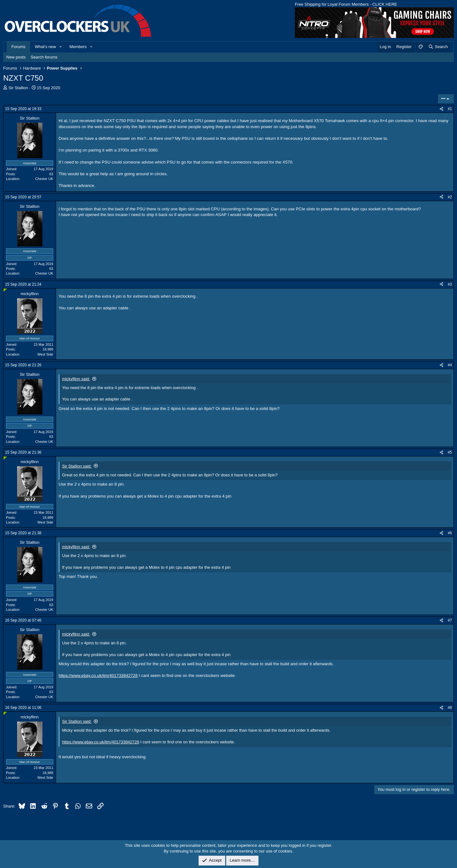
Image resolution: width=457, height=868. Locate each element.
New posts (16, 57)
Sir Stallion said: (77, 466)
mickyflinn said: (76, 379)
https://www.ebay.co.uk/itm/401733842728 (98, 676)
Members (78, 47)
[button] (61, 47)
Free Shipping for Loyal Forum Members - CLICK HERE (346, 4)
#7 (450, 620)
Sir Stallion (18, 88)
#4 (450, 365)
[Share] (441, 109)
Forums (18, 47)
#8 (450, 708)
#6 (450, 533)
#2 (450, 197)
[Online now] (5, 290)
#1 (450, 109)
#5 (450, 452)
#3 (450, 284)
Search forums (44, 57)
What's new (45, 47)
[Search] (438, 47)
